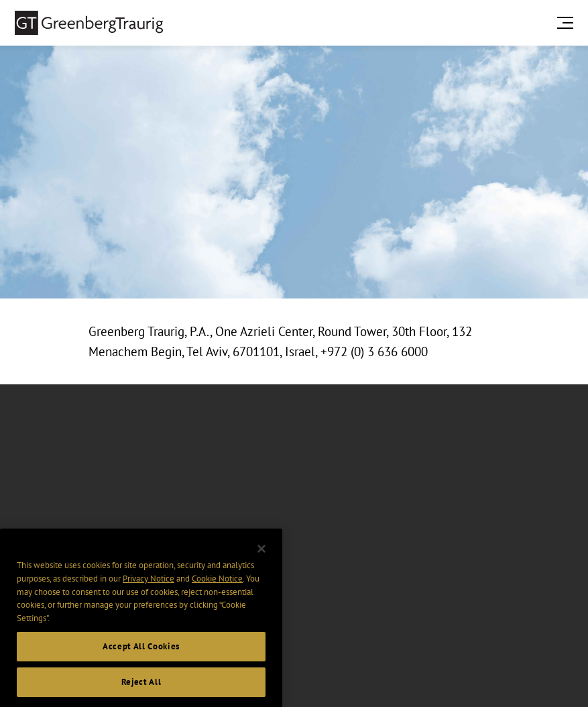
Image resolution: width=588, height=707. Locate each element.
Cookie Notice (217, 586)
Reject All (141, 689)
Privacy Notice (149, 586)
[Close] (261, 556)
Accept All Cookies (141, 653)
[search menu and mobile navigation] (568, 22)
